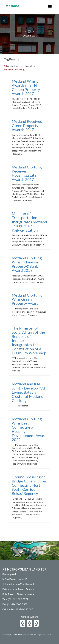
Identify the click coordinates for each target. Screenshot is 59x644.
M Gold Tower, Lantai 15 (15, 580)
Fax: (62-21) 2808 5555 (15, 605)
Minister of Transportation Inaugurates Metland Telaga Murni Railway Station (29, 222)
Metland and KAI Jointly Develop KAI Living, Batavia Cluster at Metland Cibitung (28, 392)
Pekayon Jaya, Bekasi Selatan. (18, 590)
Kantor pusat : (10, 575)
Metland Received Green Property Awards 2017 (27, 125)
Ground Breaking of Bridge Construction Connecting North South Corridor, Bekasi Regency (29, 485)
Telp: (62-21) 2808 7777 (15, 600)
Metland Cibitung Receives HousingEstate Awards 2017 (27, 173)
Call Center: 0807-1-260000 (18, 610)
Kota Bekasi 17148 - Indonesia (18, 595)
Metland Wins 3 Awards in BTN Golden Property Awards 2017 (26, 87)
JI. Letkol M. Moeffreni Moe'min (19, 585)
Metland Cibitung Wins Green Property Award (27, 299)
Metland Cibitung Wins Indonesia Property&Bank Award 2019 (27, 264)
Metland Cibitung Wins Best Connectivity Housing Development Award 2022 (29, 429)
